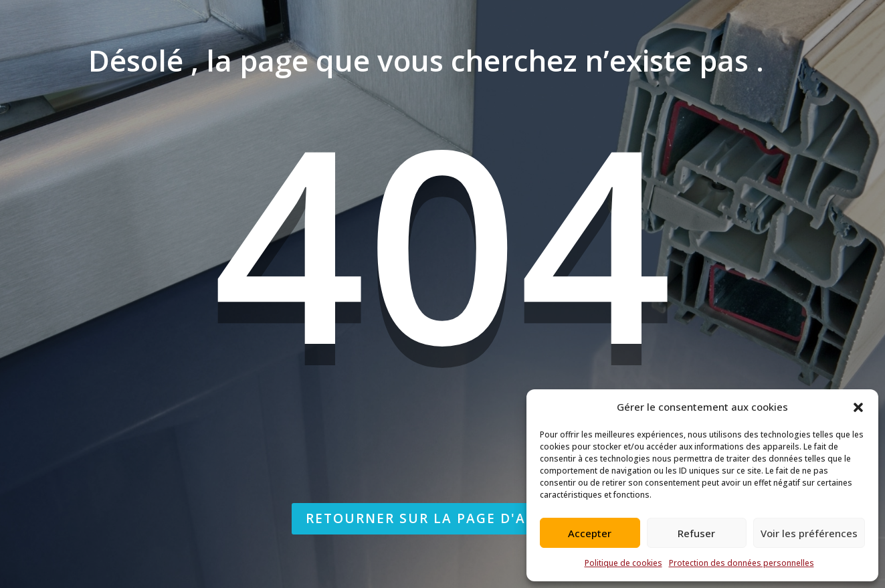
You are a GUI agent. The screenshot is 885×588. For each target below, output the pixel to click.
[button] (858, 407)
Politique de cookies (623, 563)
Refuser (696, 533)
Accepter (590, 533)
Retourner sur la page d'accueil (442, 518)
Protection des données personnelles (742, 563)
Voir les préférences (809, 533)
